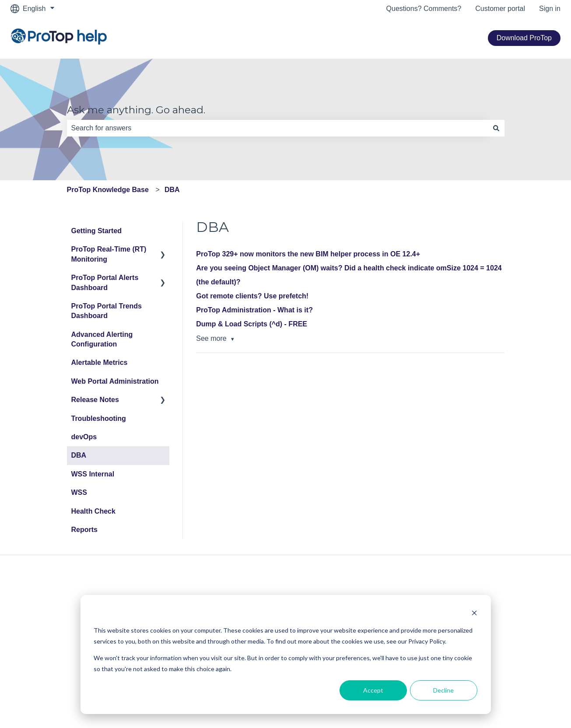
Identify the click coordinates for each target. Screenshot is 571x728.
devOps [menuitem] (84, 437)
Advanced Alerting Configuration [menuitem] (102, 339)
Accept (373, 690)
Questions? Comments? (424, 9)
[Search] (496, 128)
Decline (443, 690)
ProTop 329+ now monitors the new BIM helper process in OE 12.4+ (308, 254)
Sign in (550, 9)
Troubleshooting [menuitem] (99, 418)
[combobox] (277, 128)
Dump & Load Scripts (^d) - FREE (252, 324)
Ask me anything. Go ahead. (136, 110)
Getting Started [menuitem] (97, 231)
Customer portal (500, 9)
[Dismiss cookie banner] (474, 614)
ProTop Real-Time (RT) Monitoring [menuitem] (109, 254)
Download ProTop (524, 38)
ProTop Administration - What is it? (254, 310)
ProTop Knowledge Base (108, 190)
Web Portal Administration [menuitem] (115, 381)
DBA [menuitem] (79, 455)
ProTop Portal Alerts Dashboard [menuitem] (105, 282)
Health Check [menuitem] (93, 511)
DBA (172, 190)
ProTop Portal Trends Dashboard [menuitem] (107, 311)
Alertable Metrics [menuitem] (100, 362)
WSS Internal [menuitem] (93, 474)
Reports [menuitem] (84, 530)
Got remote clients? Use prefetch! (252, 296)
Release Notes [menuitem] (95, 400)
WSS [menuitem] (79, 492)
